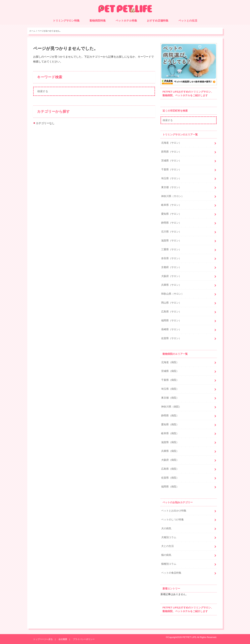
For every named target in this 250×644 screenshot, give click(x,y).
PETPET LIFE (189, 637)
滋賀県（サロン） (171, 241)
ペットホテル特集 (126, 20)
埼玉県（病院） (170, 389)
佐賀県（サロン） (171, 338)
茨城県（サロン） (171, 161)
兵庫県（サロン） (171, 285)
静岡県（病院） (170, 416)
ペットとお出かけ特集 (174, 511)
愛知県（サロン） (171, 214)
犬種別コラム (169, 537)
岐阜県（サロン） (171, 205)
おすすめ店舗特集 (158, 20)
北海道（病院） (170, 362)
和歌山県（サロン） (173, 294)
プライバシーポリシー (84, 639)
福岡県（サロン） (171, 320)
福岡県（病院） (170, 487)
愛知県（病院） (170, 424)
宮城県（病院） (170, 371)
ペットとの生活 (188, 20)
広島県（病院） (170, 469)
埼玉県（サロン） (171, 178)
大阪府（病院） (170, 460)
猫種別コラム (169, 564)
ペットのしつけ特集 (173, 520)
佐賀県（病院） (170, 478)
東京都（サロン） (171, 187)
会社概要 (63, 639)
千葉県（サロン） (171, 169)
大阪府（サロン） (171, 276)
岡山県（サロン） (171, 303)
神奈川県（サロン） (173, 196)
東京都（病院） (170, 398)
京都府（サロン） (171, 267)
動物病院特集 (98, 20)
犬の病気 (166, 528)
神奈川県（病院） (171, 407)
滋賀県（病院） (170, 442)
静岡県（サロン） (171, 223)
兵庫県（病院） (170, 451)
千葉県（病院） (170, 380)
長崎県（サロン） (171, 329)
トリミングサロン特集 (66, 20)
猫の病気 (166, 555)
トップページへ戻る (43, 639)
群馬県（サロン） (171, 152)
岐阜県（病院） (170, 433)
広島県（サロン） (171, 312)
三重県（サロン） (171, 249)
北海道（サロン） (171, 143)
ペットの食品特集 (171, 573)
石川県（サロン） (171, 232)
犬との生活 (167, 546)
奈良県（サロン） (171, 258)
